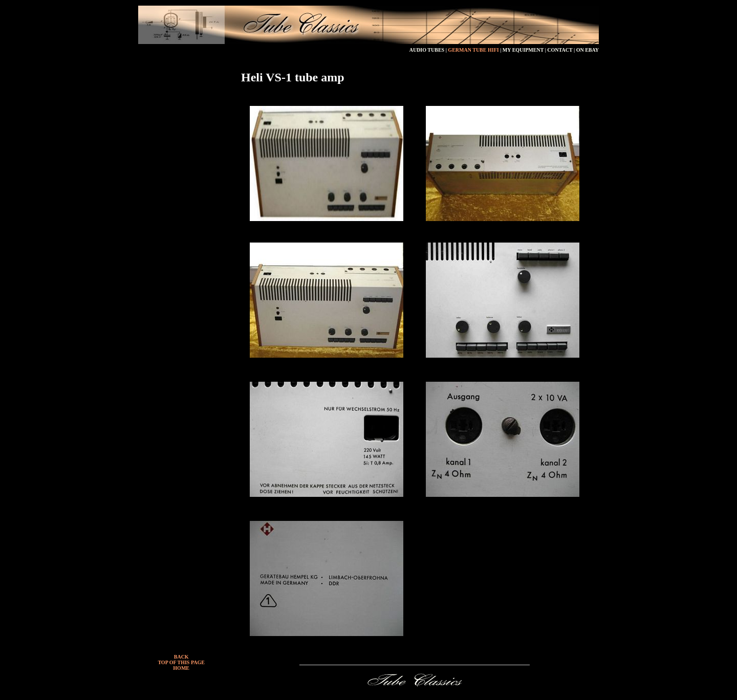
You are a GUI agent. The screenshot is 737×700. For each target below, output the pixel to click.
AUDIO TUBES (427, 50)
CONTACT (560, 50)
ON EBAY (588, 50)
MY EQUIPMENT (524, 50)
